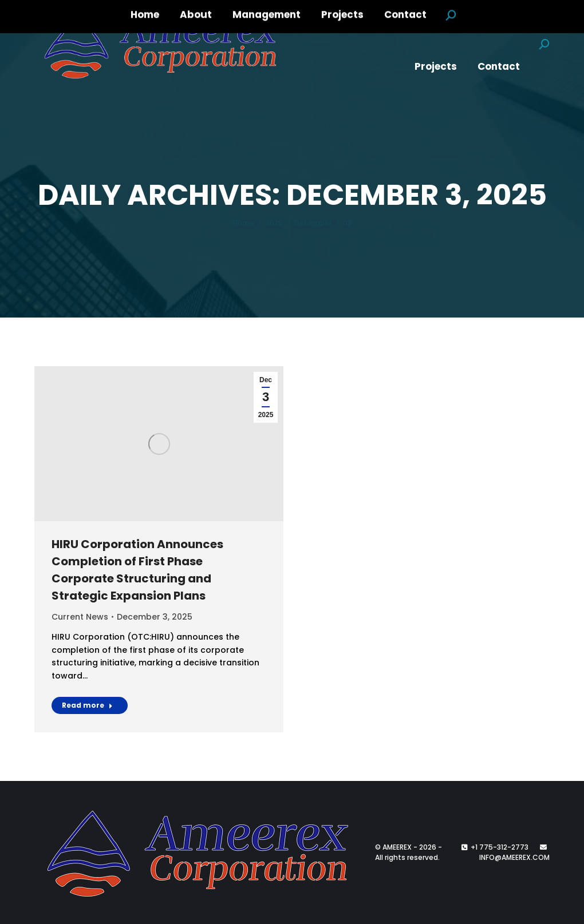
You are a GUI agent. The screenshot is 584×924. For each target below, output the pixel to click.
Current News (80, 617)
